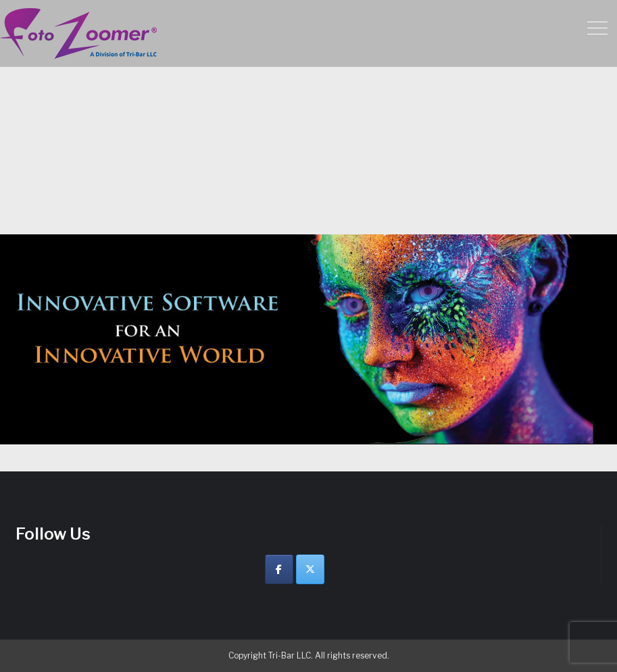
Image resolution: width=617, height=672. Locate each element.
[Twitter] (310, 569)
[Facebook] (279, 569)
